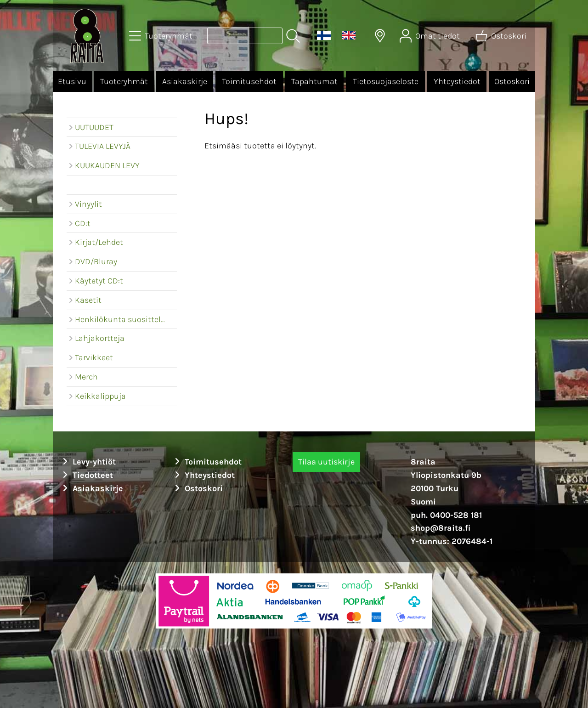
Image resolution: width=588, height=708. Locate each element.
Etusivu (72, 81)
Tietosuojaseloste (386, 81)
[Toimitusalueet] (380, 36)
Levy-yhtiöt (88, 462)
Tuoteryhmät (124, 81)
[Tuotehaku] (245, 36)
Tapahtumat (314, 81)
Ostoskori (512, 81)
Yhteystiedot (457, 81)
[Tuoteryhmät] (162, 36)
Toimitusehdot (249, 81)
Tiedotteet (86, 475)
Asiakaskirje (185, 81)
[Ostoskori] (502, 36)
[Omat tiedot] (431, 36)
